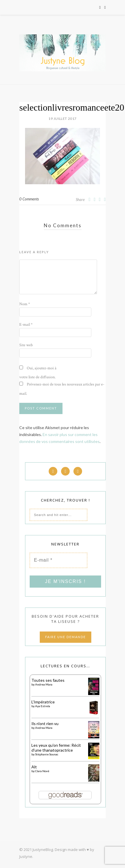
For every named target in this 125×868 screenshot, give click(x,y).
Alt (34, 767)
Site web (26, 345)
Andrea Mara (44, 684)
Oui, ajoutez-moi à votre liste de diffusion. (38, 373)
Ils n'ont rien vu (45, 723)
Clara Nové (42, 771)
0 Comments (29, 199)
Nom (25, 304)
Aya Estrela (43, 706)
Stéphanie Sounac (47, 754)
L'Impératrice (43, 702)
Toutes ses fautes (48, 680)
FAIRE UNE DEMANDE (66, 637)
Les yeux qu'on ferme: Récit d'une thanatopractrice (56, 748)
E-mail (26, 325)
